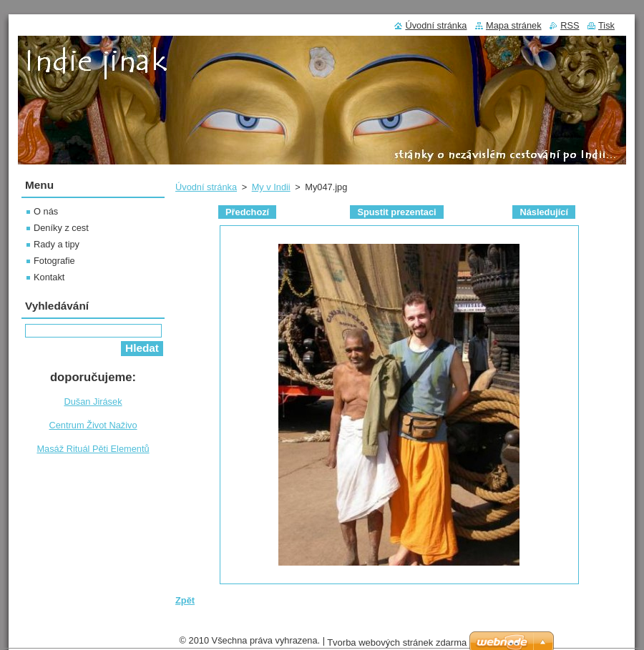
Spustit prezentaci (396, 212)
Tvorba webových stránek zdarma (397, 642)
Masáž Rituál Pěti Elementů (93, 449)
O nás (46, 211)
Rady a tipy (57, 244)
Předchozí (247, 212)
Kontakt (49, 277)
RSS (570, 25)
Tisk (606, 25)
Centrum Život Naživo (93, 425)
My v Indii (271, 187)
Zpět (185, 600)
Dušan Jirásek (93, 402)
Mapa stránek (514, 25)
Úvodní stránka (206, 187)
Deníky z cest (61, 228)
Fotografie (54, 261)
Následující (544, 212)
